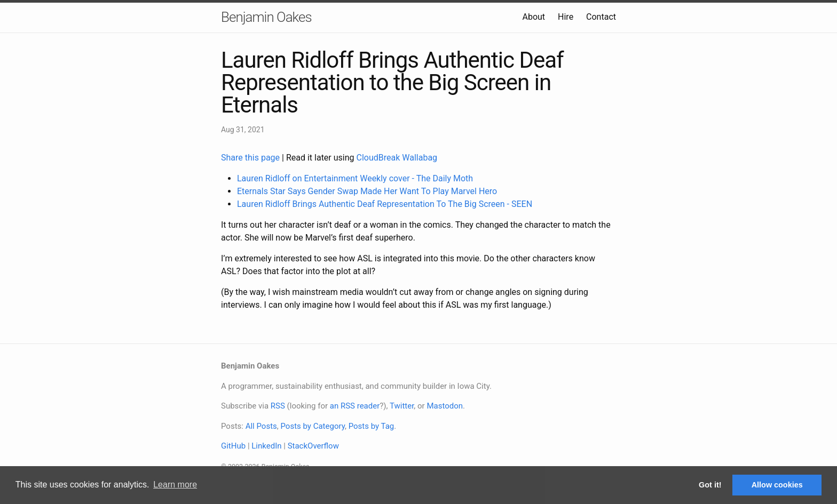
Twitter (402, 406)
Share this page (251, 158)
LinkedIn (266, 446)
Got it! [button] (710, 485)
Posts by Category (312, 426)
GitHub (233, 446)
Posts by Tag (372, 426)
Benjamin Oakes (266, 17)
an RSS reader (355, 406)
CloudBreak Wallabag (397, 158)
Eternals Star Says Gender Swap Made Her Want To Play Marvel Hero (367, 191)
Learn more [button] (175, 485)
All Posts (261, 426)
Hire (566, 17)
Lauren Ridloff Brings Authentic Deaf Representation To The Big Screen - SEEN (385, 204)
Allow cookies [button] (777, 485)
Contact (601, 17)
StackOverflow (313, 446)
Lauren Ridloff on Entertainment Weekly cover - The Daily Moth (355, 178)
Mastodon (445, 406)
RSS (278, 406)
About (534, 17)
